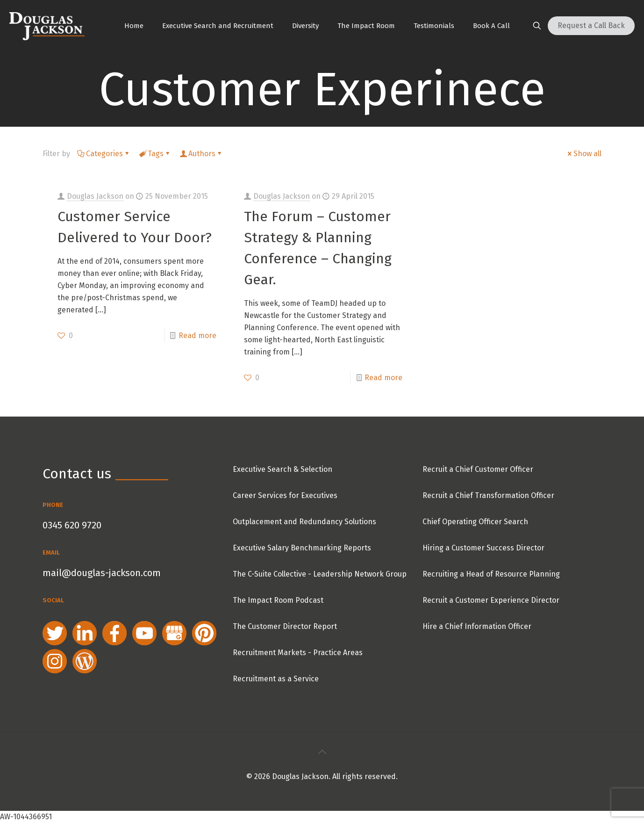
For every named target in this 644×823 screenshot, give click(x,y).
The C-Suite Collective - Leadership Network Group (320, 574)
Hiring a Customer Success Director (483, 548)
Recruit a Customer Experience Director (491, 600)
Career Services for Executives (285, 495)
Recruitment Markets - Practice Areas (298, 653)
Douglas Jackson (95, 196)
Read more (197, 336)
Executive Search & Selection (283, 469)
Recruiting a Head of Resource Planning (491, 574)
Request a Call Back (591, 25)
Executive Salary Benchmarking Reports (302, 548)
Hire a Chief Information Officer (477, 626)
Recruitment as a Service (276, 679)
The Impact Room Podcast (278, 600)
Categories (104, 154)
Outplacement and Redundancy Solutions (304, 522)
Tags (155, 154)
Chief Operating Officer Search (475, 522)
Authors (201, 154)
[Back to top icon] (322, 752)
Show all (584, 154)
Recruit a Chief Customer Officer (478, 469)
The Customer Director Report (285, 626)
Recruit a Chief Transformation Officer (488, 495)
